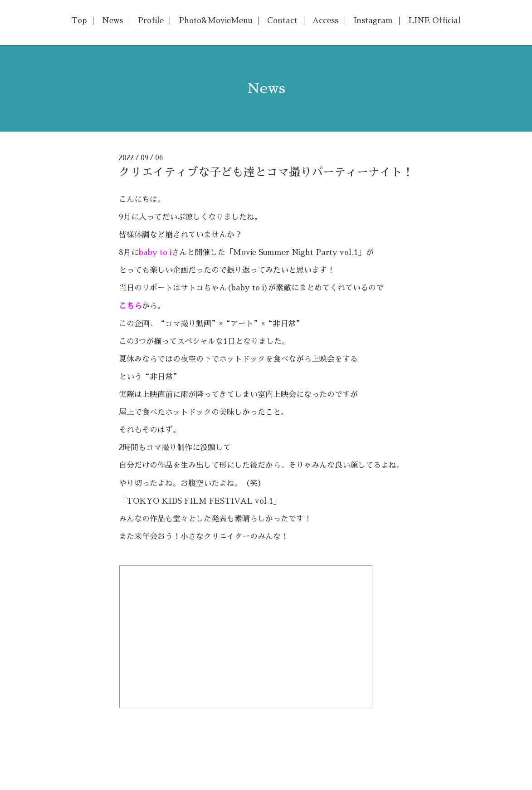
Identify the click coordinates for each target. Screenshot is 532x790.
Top (79, 21)
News (112, 21)
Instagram (373, 21)
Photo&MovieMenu (215, 21)
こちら (130, 306)
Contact (282, 21)
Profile (151, 21)
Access (325, 21)
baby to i (155, 253)
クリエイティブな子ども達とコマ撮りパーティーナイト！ (266, 172)
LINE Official (434, 21)
